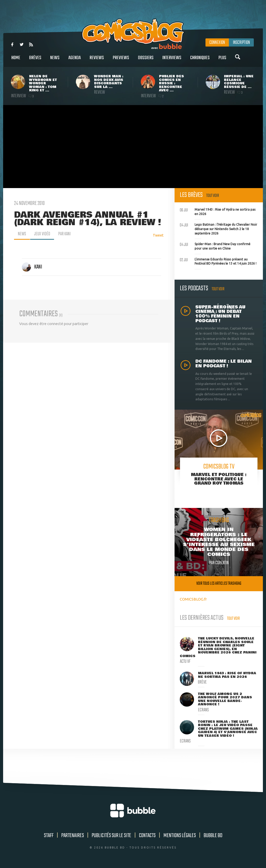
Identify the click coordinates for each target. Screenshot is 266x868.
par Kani (65, 234)
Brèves (35, 61)
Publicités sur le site (111, 836)
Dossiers (146, 61)
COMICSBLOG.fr (193, 599)
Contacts (147, 836)
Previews (121, 61)
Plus (222, 61)
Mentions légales (180, 836)
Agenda (75, 61)
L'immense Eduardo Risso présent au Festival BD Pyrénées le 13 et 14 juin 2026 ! (218, 261)
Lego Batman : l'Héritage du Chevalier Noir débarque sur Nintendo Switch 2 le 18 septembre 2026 (218, 228)
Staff (49, 836)
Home (16, 61)
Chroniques (200, 61)
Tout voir (213, 196)
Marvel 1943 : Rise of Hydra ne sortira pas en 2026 (218, 211)
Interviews (172, 61)
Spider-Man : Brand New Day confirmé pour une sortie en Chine (215, 246)
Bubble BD (213, 836)
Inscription (241, 43)
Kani (32, 267)
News (55, 61)
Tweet (158, 235)
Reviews (97, 61)
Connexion (217, 43)
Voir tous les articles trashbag (219, 584)
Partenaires (73, 836)
